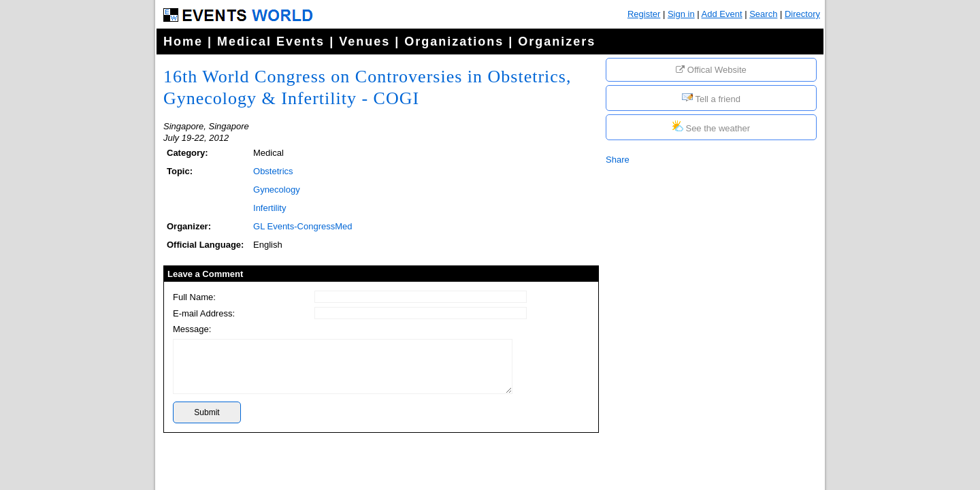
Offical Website (711, 70)
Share (618, 160)
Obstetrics (273, 171)
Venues (364, 42)
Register (644, 14)
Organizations (454, 42)
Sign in (681, 14)
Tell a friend (711, 98)
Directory (802, 14)
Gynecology (277, 190)
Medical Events (271, 42)
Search (763, 14)
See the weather (711, 127)
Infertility (269, 208)
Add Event (722, 14)
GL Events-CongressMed (303, 226)
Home (183, 42)
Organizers (557, 42)
